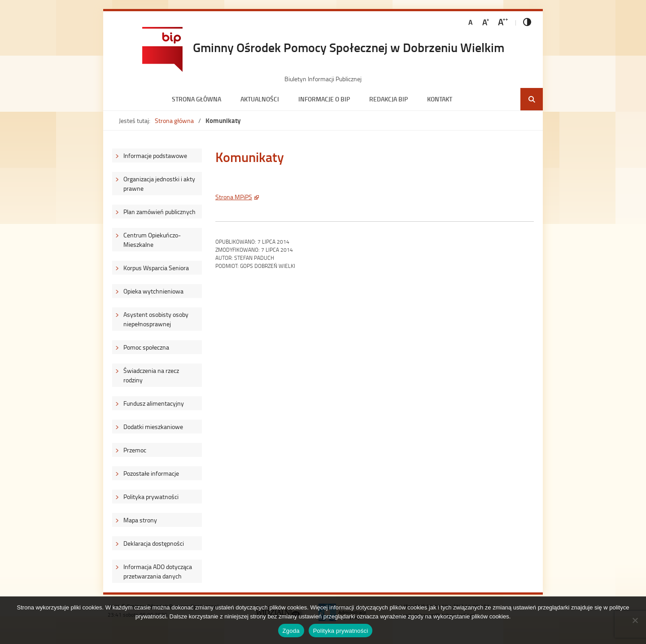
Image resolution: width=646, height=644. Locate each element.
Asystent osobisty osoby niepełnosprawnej (156, 319)
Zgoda (291, 631)
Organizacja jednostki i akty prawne (159, 184)
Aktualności (260, 99)
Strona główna (196, 99)
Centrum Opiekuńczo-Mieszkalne (152, 240)
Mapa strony (140, 520)
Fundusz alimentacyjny (154, 403)
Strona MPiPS (234, 197)
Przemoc (135, 450)
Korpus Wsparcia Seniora (156, 268)
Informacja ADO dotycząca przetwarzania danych (158, 571)
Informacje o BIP (324, 99)
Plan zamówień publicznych (159, 212)
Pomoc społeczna (146, 347)
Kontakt (440, 99)
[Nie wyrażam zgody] (635, 620)
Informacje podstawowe (155, 156)
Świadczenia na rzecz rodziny (151, 375)
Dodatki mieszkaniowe (153, 427)
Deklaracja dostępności (154, 543)
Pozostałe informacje (151, 473)
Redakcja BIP (388, 99)
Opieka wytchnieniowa (153, 291)
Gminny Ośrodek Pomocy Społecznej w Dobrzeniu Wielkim (349, 47)
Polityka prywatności (151, 497)
